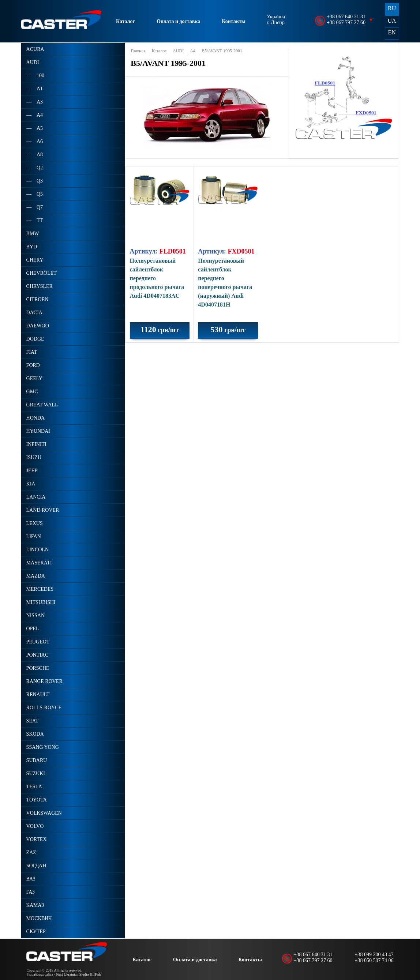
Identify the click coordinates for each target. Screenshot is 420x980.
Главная (138, 51)
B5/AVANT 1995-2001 (222, 51)
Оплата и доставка (178, 21)
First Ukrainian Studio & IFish (78, 974)
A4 (193, 51)
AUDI (178, 51)
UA (392, 21)
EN (392, 32)
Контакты (233, 21)
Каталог (125, 21)
